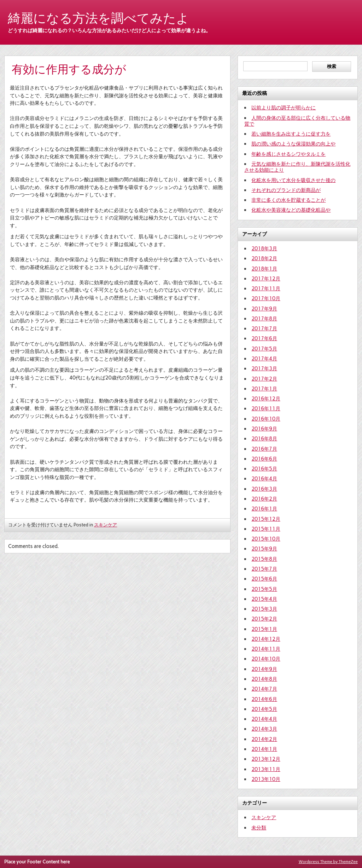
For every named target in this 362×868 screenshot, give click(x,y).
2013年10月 (266, 779)
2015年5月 (264, 589)
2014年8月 (264, 679)
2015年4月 (264, 599)
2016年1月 (264, 509)
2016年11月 (266, 409)
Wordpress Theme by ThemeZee (328, 862)
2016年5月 (264, 469)
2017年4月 (264, 359)
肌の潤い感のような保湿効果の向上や (293, 144)
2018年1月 (264, 269)
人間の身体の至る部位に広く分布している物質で (297, 121)
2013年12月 (266, 759)
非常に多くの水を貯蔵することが (288, 200)
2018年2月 (264, 258)
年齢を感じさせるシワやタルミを (288, 154)
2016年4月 (264, 479)
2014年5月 (264, 709)
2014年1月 (264, 749)
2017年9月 (264, 309)
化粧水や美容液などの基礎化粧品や (291, 210)
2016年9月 (264, 429)
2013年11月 (266, 769)
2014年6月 (264, 699)
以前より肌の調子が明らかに (284, 108)
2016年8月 (264, 439)
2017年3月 (264, 369)
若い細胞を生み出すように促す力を (291, 134)
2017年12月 (266, 279)
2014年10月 (266, 659)
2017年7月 (264, 329)
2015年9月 (264, 549)
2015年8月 (264, 559)
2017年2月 (264, 379)
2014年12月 (266, 639)
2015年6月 (264, 579)
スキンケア (106, 525)
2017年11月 (266, 289)
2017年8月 (264, 319)
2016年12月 (266, 399)
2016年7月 (264, 449)
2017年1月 (264, 389)
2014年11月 (266, 649)
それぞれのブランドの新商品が (286, 190)
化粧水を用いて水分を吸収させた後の (293, 180)
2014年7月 (264, 689)
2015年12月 (266, 519)
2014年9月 (264, 669)
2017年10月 (266, 298)
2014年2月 (264, 739)
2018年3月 (264, 249)
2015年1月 (264, 629)
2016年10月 (266, 419)
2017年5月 (264, 349)
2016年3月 (264, 489)
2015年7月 (264, 569)
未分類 (259, 828)
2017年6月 (264, 338)
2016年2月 (264, 499)
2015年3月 (264, 609)
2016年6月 (264, 459)
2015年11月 (266, 529)
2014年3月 (264, 729)
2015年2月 (264, 619)
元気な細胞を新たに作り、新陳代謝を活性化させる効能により (297, 167)
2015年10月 (266, 539)
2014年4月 (264, 719)
